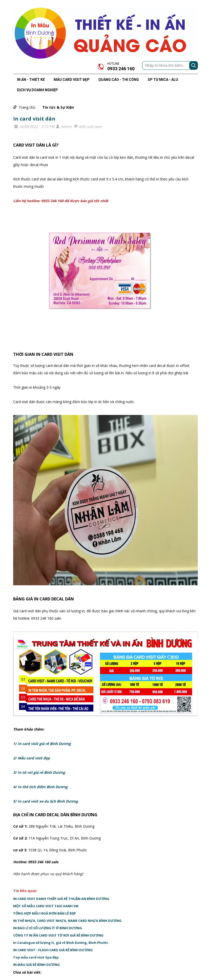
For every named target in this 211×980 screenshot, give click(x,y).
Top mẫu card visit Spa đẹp (36, 957)
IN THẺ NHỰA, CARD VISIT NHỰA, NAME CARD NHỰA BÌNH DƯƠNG (67, 921)
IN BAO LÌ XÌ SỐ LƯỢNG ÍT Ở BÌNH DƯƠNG (48, 928)
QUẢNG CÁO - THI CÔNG (119, 80)
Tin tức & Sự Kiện (58, 107)
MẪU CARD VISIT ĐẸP (72, 80)
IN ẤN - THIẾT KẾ (31, 80)
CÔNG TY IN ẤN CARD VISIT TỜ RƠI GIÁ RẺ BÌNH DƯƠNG (58, 935)
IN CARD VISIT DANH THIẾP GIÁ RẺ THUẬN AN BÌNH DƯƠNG (61, 899)
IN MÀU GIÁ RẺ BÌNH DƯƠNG (36, 965)
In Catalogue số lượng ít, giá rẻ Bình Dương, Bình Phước (61, 943)
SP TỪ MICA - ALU (163, 80)
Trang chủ (27, 107)
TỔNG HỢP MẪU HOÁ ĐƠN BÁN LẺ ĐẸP (45, 913)
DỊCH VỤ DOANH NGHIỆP (37, 90)
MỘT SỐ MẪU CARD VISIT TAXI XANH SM (46, 906)
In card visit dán (34, 119)
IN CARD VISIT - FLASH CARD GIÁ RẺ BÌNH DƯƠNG (53, 950)
